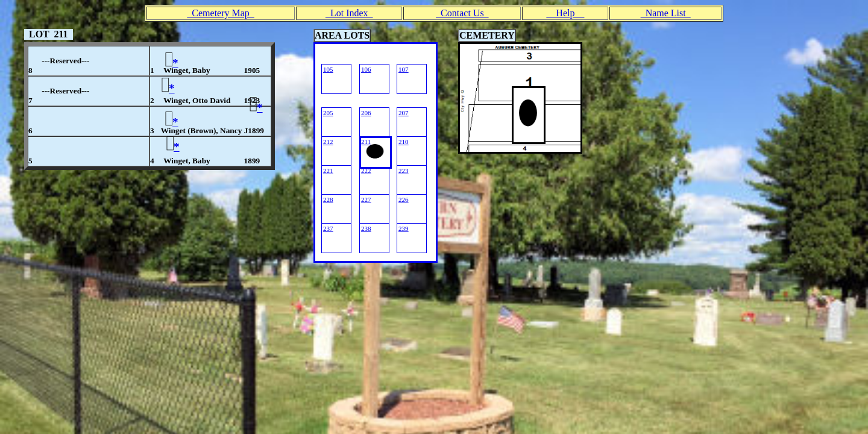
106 (366, 69)
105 (328, 69)
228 (328, 200)
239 (404, 228)
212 (328, 142)
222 (366, 171)
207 (404, 113)
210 (404, 142)
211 (366, 142)
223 (404, 171)
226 (404, 200)
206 (366, 113)
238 (366, 228)
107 (404, 69)
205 (328, 113)
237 (328, 228)
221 (328, 171)
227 (366, 200)
